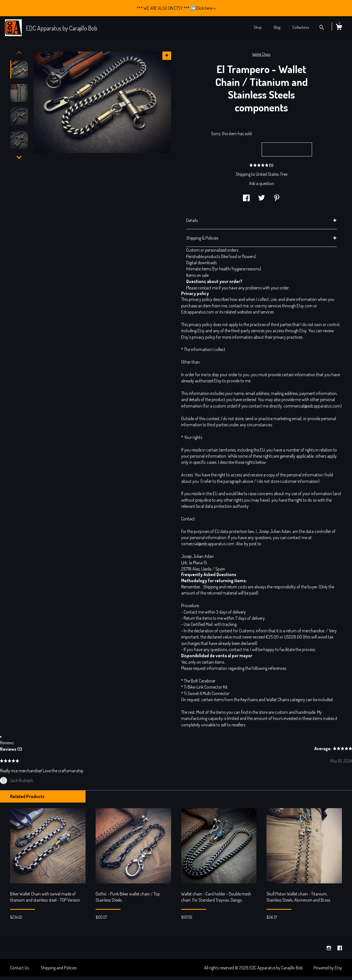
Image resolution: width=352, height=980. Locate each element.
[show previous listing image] (19, 53)
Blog (277, 27)
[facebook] (340, 948)
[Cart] (339, 28)
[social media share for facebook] (246, 198)
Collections (301, 27)
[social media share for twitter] (262, 198)
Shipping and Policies (59, 968)
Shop (258, 27)
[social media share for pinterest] (277, 198)
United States (267, 174)
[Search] (322, 28)
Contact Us (19, 968)
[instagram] (329, 948)
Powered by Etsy (328, 968)
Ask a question (262, 183)
